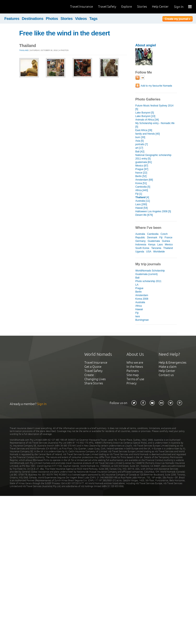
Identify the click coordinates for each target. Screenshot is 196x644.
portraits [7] (142, 144)
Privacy (131, 383)
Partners (133, 371)
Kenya (152, 245)
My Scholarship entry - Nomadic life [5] (155, 125)
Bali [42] (140, 152)
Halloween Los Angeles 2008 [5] (153, 211)
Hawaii (139, 309)
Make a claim (168, 367)
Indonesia (141, 245)
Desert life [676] (144, 215)
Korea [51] (141, 183)
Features (12, 19)
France (168, 238)
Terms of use (135, 379)
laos (138, 316)
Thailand (24, 50)
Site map (133, 375)
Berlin (139, 292)
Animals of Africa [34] (147, 120)
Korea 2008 (142, 299)
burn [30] (140, 137)
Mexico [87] (142, 166)
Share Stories (94, 383)
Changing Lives (95, 379)
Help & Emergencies (172, 362)
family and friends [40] (148, 134)
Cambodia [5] (143, 187)
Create (89, 375)
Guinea (166, 241)
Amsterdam (142, 295)
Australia (140, 234)
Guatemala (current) (147, 274)
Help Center (160, 7)
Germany (141, 241)
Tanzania (156, 248)
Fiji (161, 238)
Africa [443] (142, 190)
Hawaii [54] (142, 208)
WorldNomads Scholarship (150, 271)
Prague (139, 288)
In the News (135, 367)
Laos (160, 245)
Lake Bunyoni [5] (145, 113)
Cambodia (153, 234)
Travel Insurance (82, 7)
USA (149, 252)
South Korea (142, 248)
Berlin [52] (141, 176)
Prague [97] (142, 169)
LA (137, 285)
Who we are (135, 362)
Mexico (169, 245)
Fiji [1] (139, 194)
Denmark (152, 238)
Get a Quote (93, 367)
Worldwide (159, 252)
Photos (52, 19)
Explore (127, 7)
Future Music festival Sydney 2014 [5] (155, 107)
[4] (142, 197)
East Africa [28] (144, 130)
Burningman (142, 320)
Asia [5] (140, 141)
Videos (81, 19)
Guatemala (154, 241)
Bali (138, 278)
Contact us (166, 375)
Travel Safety (107, 7)
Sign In (179, 7)
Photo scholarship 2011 (149, 281)
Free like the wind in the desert (65, 33)
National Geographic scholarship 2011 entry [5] (153, 157)
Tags (93, 19)
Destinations (33, 19)
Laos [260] (141, 204)
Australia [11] (143, 201)
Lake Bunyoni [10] (145, 116)
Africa (139, 306)
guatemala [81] (144, 162)
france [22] (141, 173)
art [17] (139, 148)
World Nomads (22, 7)
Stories (142, 7)
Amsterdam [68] (144, 180)
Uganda (140, 252)
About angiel (146, 45)
